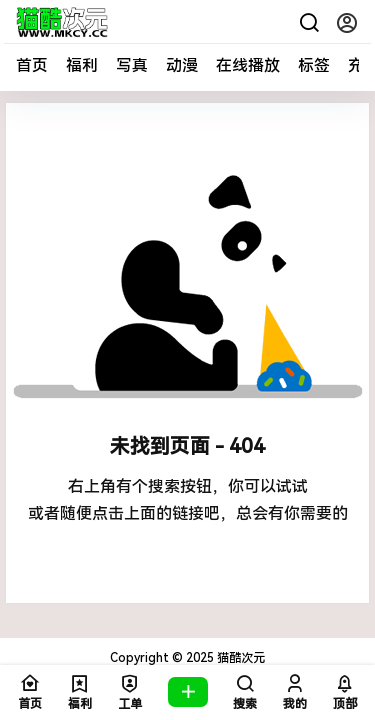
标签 (314, 65)
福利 (82, 65)
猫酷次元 (239, 658)
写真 (132, 65)
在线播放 (248, 65)
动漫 (182, 65)
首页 (32, 65)
